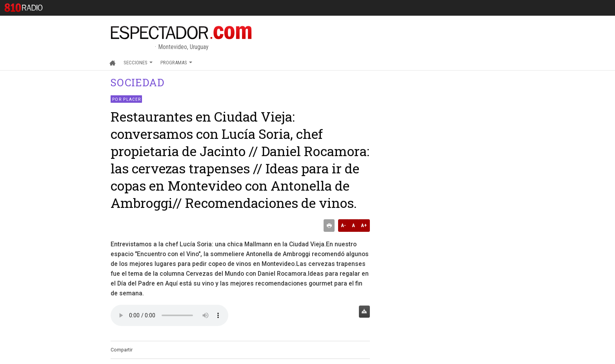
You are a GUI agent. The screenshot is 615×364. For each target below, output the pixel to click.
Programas (176, 63)
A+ (364, 225)
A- (343, 225)
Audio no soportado (169, 315)
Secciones (138, 63)
